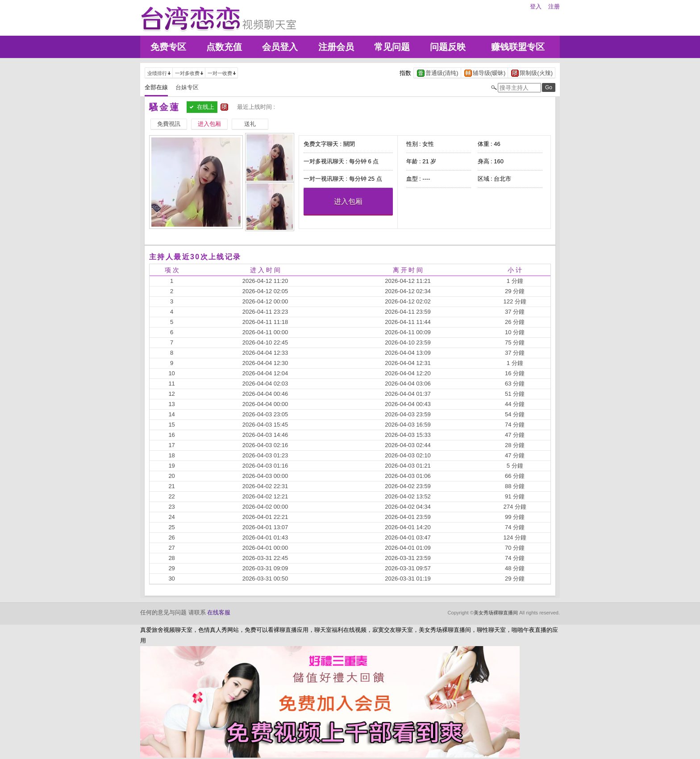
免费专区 (168, 47)
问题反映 (448, 47)
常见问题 (392, 47)
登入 (536, 6)
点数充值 (224, 47)
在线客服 (219, 612)
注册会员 (336, 47)
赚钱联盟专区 (518, 47)
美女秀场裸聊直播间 (496, 613)
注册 (554, 6)
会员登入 (280, 47)
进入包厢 (348, 201)
